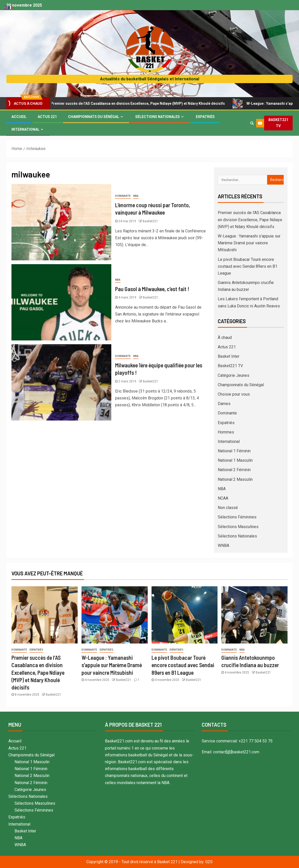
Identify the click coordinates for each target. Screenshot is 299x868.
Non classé (228, 508)
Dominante (123, 196)
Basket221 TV (230, 366)
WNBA (223, 545)
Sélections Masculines (238, 527)
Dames (224, 404)
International (25, 129)
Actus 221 (47, 117)
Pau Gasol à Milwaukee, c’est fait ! (152, 289)
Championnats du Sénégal (94, 117)
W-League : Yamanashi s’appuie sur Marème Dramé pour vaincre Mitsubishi (249, 243)
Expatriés (205, 117)
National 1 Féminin (234, 451)
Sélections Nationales (158, 117)
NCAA (223, 498)
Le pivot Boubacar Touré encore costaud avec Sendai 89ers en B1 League (248, 266)
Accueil (19, 117)
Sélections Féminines (237, 517)
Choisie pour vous (234, 394)
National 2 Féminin (234, 470)
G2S (209, 862)
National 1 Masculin (235, 460)
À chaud (225, 338)
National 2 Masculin (235, 479)
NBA (136, 196)
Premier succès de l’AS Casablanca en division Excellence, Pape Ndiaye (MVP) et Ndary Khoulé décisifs (136, 103)
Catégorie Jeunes (234, 375)
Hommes (226, 432)
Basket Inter (229, 356)
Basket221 (150, 221)
